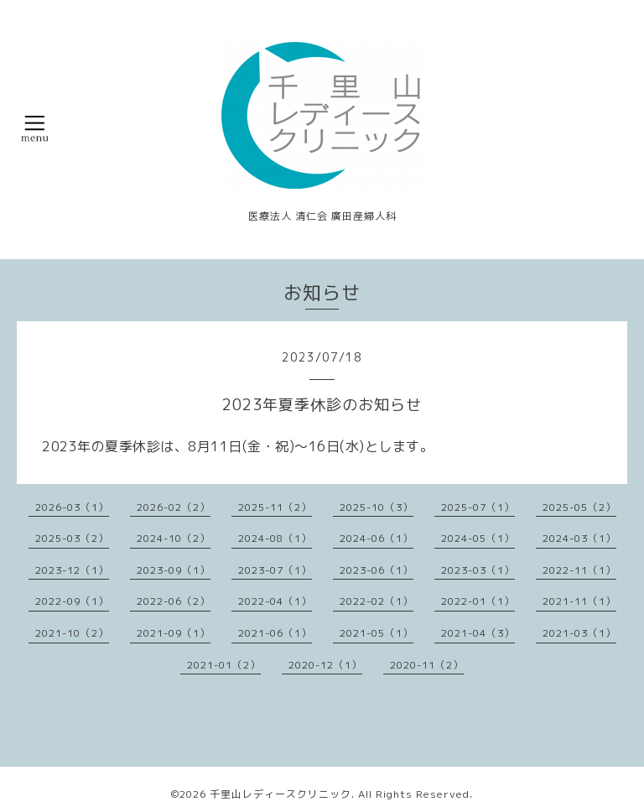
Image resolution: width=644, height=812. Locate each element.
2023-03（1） (478, 570)
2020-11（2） (427, 665)
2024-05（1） (478, 538)
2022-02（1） (377, 601)
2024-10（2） (174, 538)
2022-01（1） (478, 601)
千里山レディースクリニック (280, 794)
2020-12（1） (325, 665)
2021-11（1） (579, 601)
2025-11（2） (275, 507)
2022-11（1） (579, 570)
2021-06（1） (275, 633)
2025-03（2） (72, 538)
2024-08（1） (275, 538)
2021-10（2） (72, 633)
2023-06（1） (377, 570)
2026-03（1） (72, 507)
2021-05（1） (377, 633)
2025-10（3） (377, 507)
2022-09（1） (72, 601)
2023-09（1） (174, 570)
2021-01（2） (224, 665)
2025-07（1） (478, 507)
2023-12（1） (72, 570)
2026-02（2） (174, 507)
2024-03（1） (579, 538)
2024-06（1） (377, 538)
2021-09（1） (174, 633)
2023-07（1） (275, 570)
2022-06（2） (174, 601)
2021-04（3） (478, 633)
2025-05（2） (579, 507)
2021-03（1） (579, 633)
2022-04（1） (275, 601)
